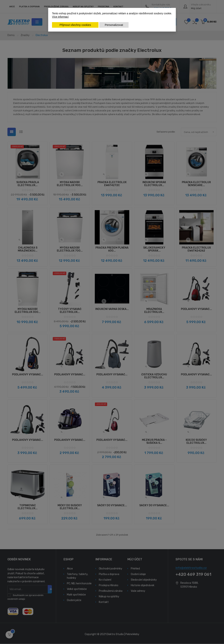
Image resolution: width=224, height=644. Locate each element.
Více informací (60, 17)
